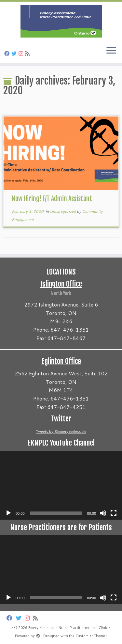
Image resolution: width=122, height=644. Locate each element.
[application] (61, 485)
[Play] (8, 513)
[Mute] (103, 513)
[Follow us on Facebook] (8, 53)
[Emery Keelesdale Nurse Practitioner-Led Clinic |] (61, 21)
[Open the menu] (111, 51)
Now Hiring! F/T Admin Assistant (52, 199)
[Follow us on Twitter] (15, 53)
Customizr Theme (90, 636)
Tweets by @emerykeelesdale (61, 432)
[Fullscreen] (114, 513)
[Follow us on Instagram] (22, 53)
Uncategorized (63, 211)
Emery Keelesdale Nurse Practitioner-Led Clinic (68, 628)
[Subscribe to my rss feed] (28, 53)
